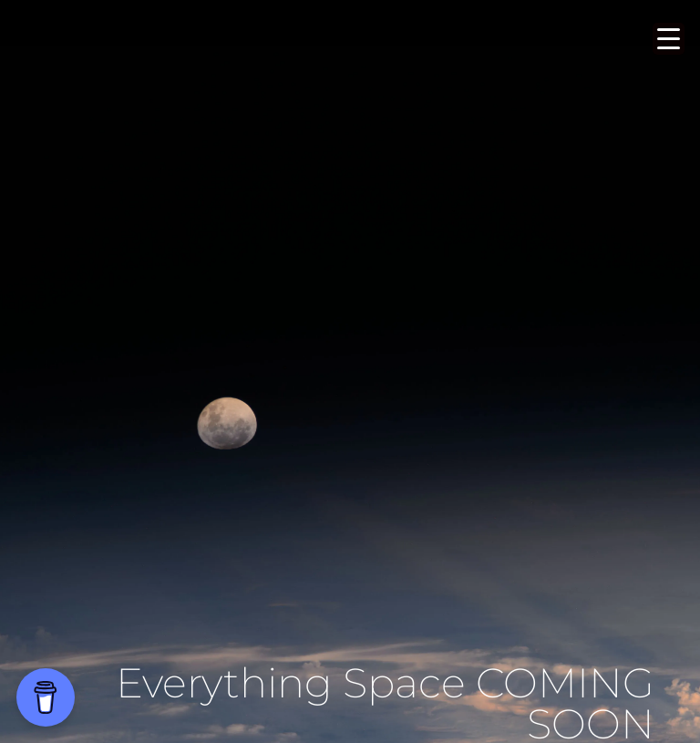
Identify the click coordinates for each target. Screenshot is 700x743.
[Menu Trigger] (669, 39)
